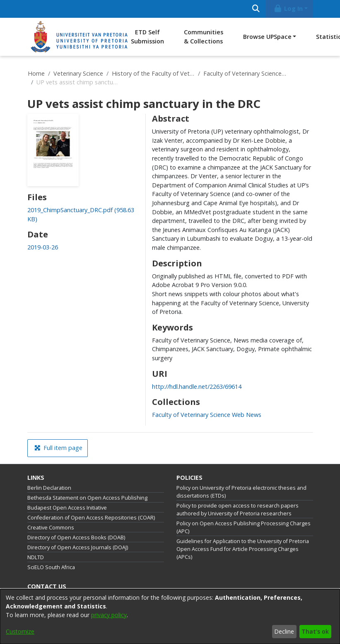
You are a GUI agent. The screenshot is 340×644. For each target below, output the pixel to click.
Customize (20, 631)
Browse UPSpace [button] (267, 37)
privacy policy (109, 615)
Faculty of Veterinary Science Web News (245, 73)
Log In (288, 8)
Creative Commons (51, 528)
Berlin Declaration (49, 488)
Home (36, 73)
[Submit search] (256, 9)
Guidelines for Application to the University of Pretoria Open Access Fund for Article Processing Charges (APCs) (243, 549)
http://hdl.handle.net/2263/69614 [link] (197, 387)
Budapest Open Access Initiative (67, 508)
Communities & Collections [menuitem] (204, 37)
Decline (284, 631)
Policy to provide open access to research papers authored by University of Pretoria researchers (238, 510)
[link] (207, 415)
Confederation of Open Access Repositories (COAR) (91, 518)
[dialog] (170, 616)
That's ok (315, 631)
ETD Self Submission (147, 37)
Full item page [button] (58, 448)
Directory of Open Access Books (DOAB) (76, 537)
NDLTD (36, 557)
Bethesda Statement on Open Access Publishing (87, 498)
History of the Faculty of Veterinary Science (153, 73)
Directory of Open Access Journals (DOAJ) (78, 547)
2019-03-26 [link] (43, 247)
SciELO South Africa (51, 567)
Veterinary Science (78, 73)
